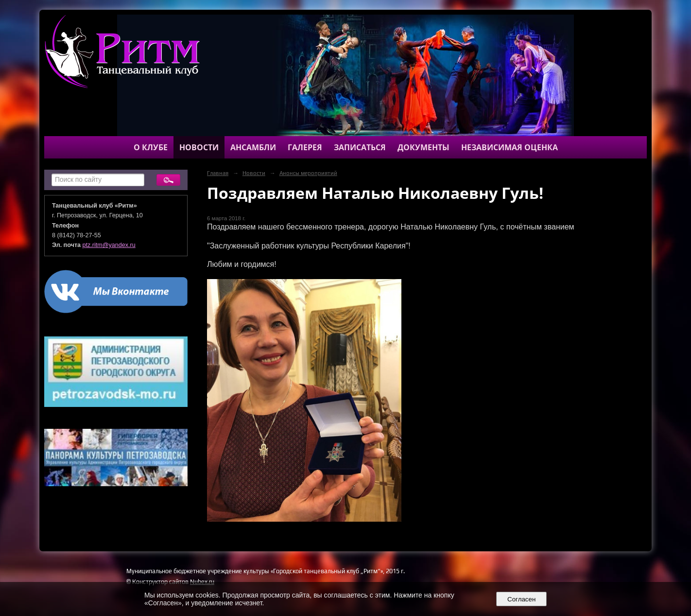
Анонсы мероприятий (308, 173)
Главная (218, 173)
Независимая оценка (510, 147)
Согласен (522, 599)
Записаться (360, 147)
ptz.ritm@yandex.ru (109, 245)
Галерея (305, 147)
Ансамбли (253, 147)
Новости (199, 147)
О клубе (151, 147)
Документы (423, 147)
